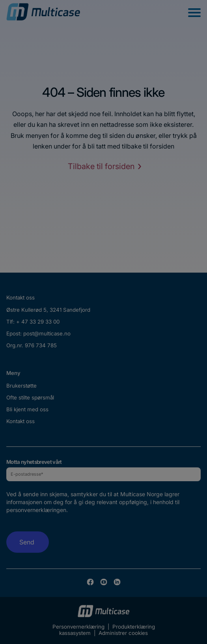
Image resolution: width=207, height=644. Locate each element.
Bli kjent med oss (27, 409)
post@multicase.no (47, 333)
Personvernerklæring (78, 627)
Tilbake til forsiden (101, 166)
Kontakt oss (21, 421)
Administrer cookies (123, 633)
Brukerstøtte (21, 386)
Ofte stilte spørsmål (30, 397)
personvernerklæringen (36, 510)
